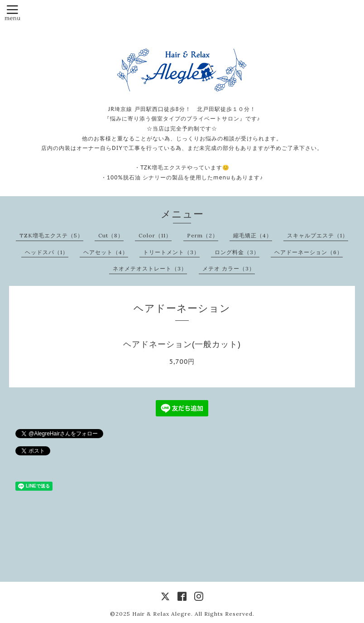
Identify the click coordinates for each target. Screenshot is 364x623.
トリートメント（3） (171, 252)
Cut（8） (111, 235)
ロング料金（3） (237, 252)
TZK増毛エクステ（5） (51, 235)
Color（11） (155, 235)
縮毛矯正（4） (253, 235)
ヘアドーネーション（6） (309, 252)
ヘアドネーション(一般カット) (182, 344)
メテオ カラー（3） (229, 268)
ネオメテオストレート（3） (150, 268)
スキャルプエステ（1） (318, 235)
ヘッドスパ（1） (47, 252)
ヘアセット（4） (106, 252)
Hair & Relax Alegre (162, 614)
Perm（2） (203, 235)
